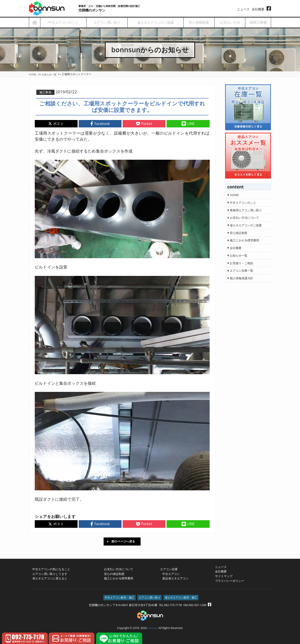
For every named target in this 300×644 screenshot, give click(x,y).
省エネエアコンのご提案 (155, 22)
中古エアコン (170, 573)
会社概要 (258, 9)
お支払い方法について (119, 568)
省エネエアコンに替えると (50, 578)
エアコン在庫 (169, 568)
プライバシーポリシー (230, 580)
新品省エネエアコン (174, 578)
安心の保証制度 (114, 573)
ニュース (243, 9)
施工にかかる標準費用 (119, 578)
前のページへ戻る (123, 540)
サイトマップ (224, 575)
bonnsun (153, 628)
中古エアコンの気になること (51, 568)
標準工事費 (258, 22)
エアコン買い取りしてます (50, 573)
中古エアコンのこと (63, 22)
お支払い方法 (230, 22)
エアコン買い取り (107, 22)
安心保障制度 (199, 22)
